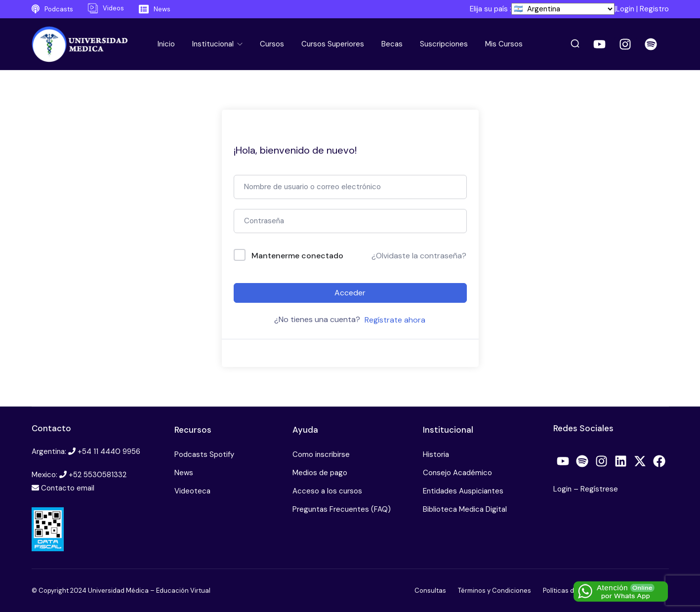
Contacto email (68, 488)
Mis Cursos (504, 44)
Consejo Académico (457, 473)
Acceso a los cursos (327, 491)
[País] (563, 9)
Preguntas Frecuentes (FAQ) (342, 509)
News (184, 473)
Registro (654, 9)
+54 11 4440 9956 (109, 451)
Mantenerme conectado (297, 256)
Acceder (350, 293)
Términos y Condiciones (494, 591)
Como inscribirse (321, 454)
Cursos (272, 44)
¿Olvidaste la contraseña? (419, 256)
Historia (436, 454)
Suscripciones (444, 44)
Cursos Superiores (333, 44)
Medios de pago (320, 473)
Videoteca (192, 491)
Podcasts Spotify (204, 454)
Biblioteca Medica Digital (465, 509)
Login (625, 9)
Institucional (214, 44)
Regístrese (599, 489)
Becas (392, 44)
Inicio (166, 44)
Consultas (430, 591)
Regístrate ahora (395, 320)
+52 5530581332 (98, 475)
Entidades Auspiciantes (463, 491)
